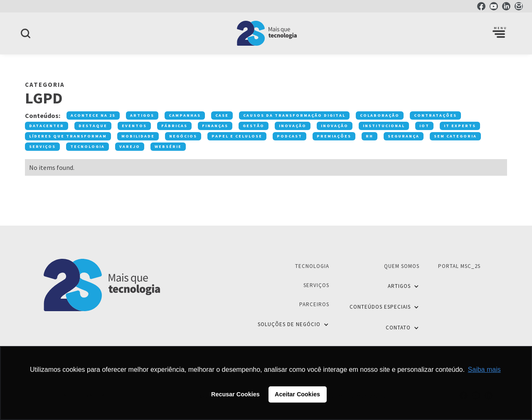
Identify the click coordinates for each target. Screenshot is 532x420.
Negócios (183, 136)
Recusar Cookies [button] (235, 394)
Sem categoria (455, 136)
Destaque (93, 126)
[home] (266, 33)
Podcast (289, 136)
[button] (499, 33)
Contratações (435, 115)
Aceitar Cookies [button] (297, 394)
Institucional (384, 126)
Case (222, 115)
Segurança (404, 136)
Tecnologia (87, 146)
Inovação (293, 126)
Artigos (142, 115)
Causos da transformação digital (294, 115)
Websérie (168, 146)
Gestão (254, 126)
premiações (334, 136)
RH (369, 136)
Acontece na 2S (93, 115)
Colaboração (380, 115)
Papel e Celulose (237, 136)
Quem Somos (402, 266)
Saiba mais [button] (484, 370)
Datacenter (47, 126)
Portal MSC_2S (459, 266)
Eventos (134, 126)
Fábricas (174, 126)
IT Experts (460, 126)
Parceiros (314, 304)
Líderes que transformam (68, 136)
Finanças (215, 126)
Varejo (130, 146)
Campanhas (185, 115)
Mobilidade (138, 136)
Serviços (42, 146)
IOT (424, 126)
